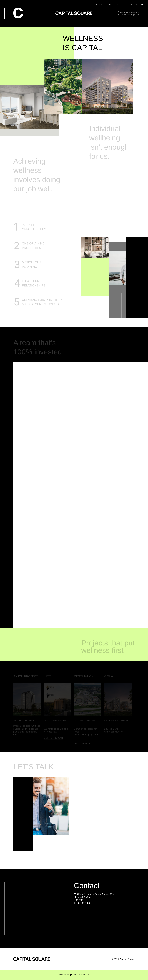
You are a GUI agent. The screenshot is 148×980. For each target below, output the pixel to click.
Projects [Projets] (120, 4)
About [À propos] (99, 4)
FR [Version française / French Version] (142, 4)
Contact (133, 4)
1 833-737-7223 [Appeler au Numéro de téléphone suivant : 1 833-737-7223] (82, 903)
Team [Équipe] (109, 4)
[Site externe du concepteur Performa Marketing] (74, 975)
